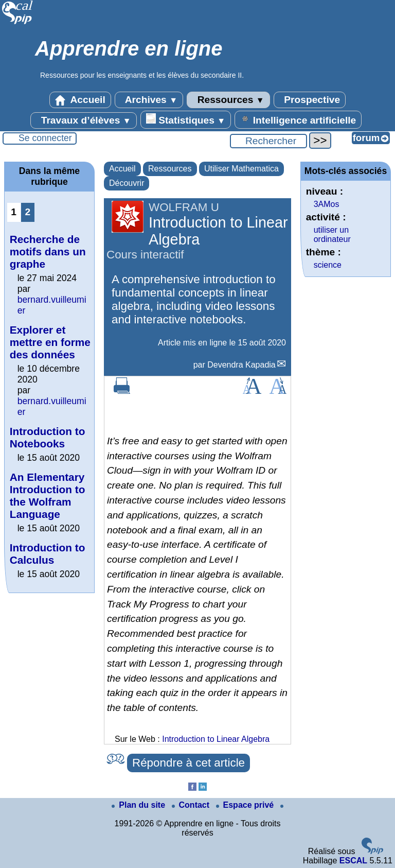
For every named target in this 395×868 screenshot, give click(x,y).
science (328, 265)
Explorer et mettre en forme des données (50, 342)
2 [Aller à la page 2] (28, 212)
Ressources (228, 100)
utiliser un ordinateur (332, 235)
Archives (149, 100)
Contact (192, 805)
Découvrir (127, 183)
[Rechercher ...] (268, 141)
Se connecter (45, 138)
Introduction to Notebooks (48, 437)
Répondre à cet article (188, 763)
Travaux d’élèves (83, 120)
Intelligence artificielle (298, 119)
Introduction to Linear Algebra (216, 739)
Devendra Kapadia (241, 365)
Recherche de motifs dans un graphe (48, 251)
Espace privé (246, 805)
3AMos (327, 204)
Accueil (80, 100)
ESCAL (353, 861)
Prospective (310, 100)
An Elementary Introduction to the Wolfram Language (48, 496)
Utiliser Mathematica (241, 169)
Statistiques (186, 119)
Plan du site (139, 805)
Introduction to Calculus (48, 554)
